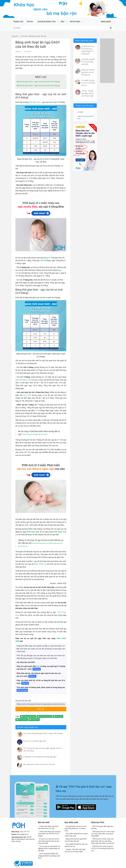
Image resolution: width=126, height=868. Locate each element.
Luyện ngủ (58, 710)
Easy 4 (48, 279)
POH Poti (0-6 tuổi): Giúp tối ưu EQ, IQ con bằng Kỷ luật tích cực (103, 842)
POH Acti (32, 670)
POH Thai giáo (22, 684)
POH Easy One (33, 531)
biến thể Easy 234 (23, 380)
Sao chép (49, 702)
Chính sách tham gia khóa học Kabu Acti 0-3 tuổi (48, 821)
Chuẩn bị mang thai (46, 22)
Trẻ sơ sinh (75, 22)
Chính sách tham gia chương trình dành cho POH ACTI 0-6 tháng (49, 828)
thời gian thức (34, 102)
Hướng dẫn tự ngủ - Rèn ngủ (37, 36)
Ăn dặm (80, 112)
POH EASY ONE (56, 635)
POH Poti (25, 677)
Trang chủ (18, 22)
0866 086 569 (25, 826)
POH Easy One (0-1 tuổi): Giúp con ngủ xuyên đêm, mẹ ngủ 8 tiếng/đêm (103, 828)
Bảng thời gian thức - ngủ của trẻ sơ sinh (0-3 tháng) (37, 81)
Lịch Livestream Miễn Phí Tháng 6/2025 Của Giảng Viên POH (49, 850)
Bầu (63, 22)
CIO (36, 564)
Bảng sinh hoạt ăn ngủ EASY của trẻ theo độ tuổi (76, 834)
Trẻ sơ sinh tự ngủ (44, 710)
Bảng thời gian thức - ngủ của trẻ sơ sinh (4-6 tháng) (37, 85)
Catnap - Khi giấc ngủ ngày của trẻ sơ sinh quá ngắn (75, 844)
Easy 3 (47, 257)
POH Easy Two (60, 531)
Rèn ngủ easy (22, 714)
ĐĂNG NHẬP (106, 22)
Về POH (30, 22)
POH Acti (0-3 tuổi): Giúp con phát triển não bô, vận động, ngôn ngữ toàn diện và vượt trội (103, 835)
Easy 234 (27, 395)
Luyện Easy (34, 714)
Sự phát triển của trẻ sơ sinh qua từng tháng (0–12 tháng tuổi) (76, 822)
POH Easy (37, 663)
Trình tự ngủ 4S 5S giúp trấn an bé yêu (38, 434)
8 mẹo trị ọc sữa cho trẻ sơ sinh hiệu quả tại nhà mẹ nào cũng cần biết (49, 835)
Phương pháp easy (28, 710)
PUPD (41, 564)
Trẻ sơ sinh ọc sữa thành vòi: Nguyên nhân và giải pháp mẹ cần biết (49, 842)
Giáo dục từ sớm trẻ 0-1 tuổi (84, 118)
